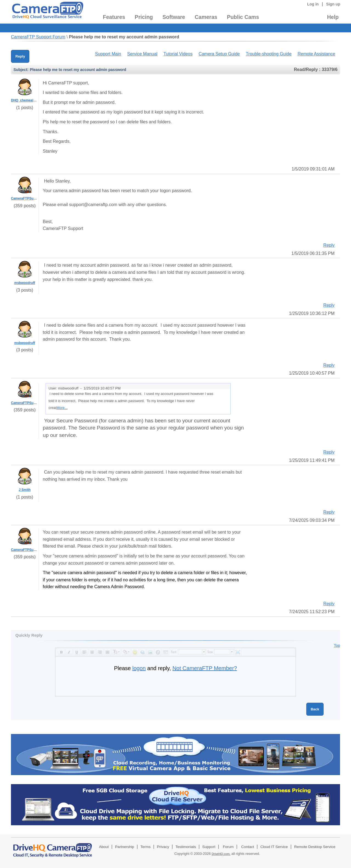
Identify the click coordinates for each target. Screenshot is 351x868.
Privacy (163, 847)
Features (114, 17)
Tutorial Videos (178, 54)
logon (139, 668)
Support (209, 847)
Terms (145, 847)
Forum (228, 847)
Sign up (333, 4)
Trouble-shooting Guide (269, 54)
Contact (248, 847)
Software (174, 17)
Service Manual (142, 54)
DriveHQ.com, (221, 854)
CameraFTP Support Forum (38, 37)
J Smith (25, 490)
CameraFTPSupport (26, 198)
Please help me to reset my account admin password (124, 37)
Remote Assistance (316, 54)
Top (337, 645)
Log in (313, 4)
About (104, 847)
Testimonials (186, 847)
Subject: (21, 70)
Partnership (125, 847)
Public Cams (243, 17)
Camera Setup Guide (219, 54)
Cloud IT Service (274, 847)
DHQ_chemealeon (25, 100)
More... (62, 408)
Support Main (108, 54)
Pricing (144, 17)
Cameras (206, 17)
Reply (20, 56)
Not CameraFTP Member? (205, 668)
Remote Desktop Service (315, 847)
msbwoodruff (25, 283)
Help (333, 17)
